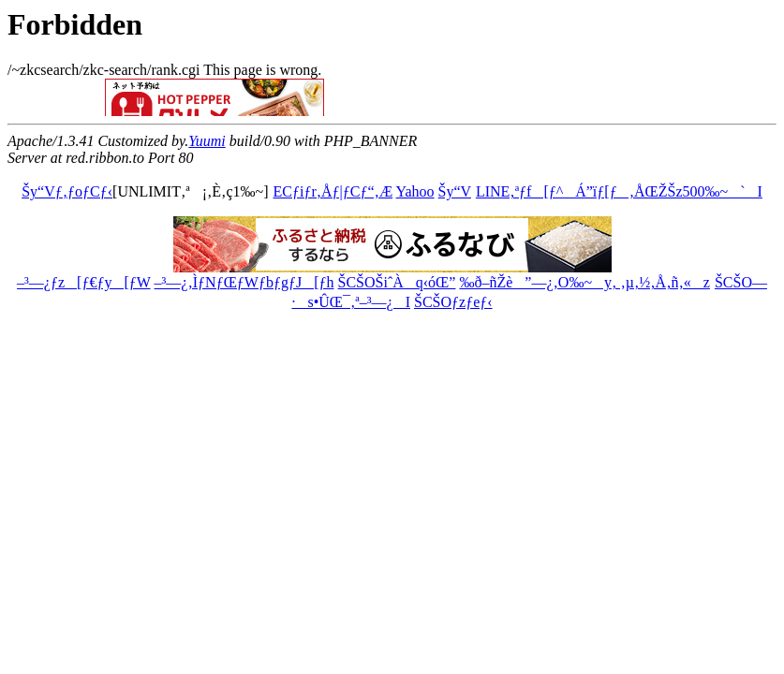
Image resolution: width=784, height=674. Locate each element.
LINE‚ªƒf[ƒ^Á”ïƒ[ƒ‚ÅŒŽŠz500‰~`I (619, 191)
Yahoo (415, 191)
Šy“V (455, 191)
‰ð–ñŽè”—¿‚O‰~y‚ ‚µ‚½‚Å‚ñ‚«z (584, 282)
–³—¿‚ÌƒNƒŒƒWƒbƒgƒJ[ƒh (244, 282)
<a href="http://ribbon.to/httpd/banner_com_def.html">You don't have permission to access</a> (288, 97)
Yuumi (207, 141)
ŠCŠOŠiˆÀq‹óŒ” (397, 282)
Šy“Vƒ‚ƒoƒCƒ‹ (67, 191)
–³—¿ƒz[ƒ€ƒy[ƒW (83, 282)
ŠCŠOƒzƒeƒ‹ (453, 302)
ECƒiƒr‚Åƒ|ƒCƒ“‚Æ (333, 191)
